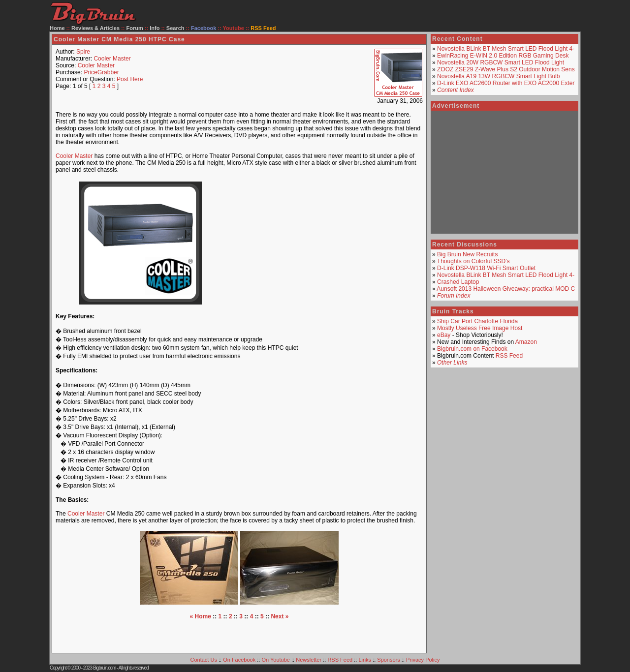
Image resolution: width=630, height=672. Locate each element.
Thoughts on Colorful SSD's (473, 261)
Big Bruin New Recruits (467, 254)
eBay (444, 335)
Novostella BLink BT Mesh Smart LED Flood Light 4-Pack (512, 49)
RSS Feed (509, 356)
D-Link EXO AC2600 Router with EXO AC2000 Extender (511, 83)
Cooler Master (112, 59)
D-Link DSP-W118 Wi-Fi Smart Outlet (486, 268)
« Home (201, 616)
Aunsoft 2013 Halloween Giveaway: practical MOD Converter (517, 289)
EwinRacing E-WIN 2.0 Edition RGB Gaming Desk (503, 56)
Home (57, 28)
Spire (83, 52)
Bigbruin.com (104, 668)
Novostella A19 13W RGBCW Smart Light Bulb (498, 76)
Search (175, 28)
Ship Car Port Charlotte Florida (477, 321)
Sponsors (388, 660)
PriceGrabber (101, 72)
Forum (135, 28)
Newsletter (309, 660)
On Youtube (276, 660)
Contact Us (204, 660)
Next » (280, 616)
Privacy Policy (423, 660)
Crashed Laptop (458, 282)
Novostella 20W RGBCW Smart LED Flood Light (501, 62)
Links (365, 660)
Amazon (526, 342)
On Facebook (239, 660)
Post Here (130, 79)
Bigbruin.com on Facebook (472, 349)
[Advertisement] (322, 243)
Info (155, 28)
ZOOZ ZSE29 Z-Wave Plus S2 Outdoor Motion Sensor (508, 69)
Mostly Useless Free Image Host (480, 328)
